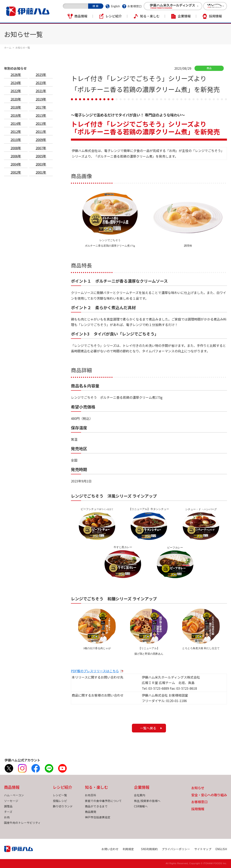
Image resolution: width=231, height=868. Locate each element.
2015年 (41, 115)
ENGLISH (221, 849)
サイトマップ (203, 849)
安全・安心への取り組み (209, 795)
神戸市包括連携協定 (98, 817)
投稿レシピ (60, 801)
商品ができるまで (96, 806)
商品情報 (81, 16)
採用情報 (215, 16)
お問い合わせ (110, 849)
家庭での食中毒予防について (103, 801)
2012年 (16, 131)
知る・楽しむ (150, 16)
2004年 (16, 164)
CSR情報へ (141, 806)
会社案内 (140, 795)
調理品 (8, 806)
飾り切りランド (63, 806)
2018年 (16, 107)
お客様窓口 (135, 6)
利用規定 (128, 849)
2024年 (16, 83)
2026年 (16, 75)
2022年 (16, 91)
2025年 (41, 75)
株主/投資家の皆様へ (147, 801)
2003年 (41, 164)
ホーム (8, 48)
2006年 (16, 156)
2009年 (41, 140)
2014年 (16, 123)
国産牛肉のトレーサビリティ (22, 823)
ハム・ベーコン (14, 795)
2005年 (41, 156)
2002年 (16, 172)
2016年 (16, 115)
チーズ (8, 812)
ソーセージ (11, 801)
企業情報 (184, 16)
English (115, 6)
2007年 (41, 148)
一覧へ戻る (148, 728)
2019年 (41, 99)
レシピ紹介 (114, 16)
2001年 (41, 172)
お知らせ (198, 788)
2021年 (41, 91)
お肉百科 (91, 795)
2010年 (16, 140)
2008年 (16, 148)
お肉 (7, 817)
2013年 (41, 123)
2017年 (41, 107)
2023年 (41, 83)
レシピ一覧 (60, 795)
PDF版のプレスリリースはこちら (95, 671)
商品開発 (91, 812)
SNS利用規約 (149, 849)
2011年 (41, 131)
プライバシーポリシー (176, 849)
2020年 (16, 99)
